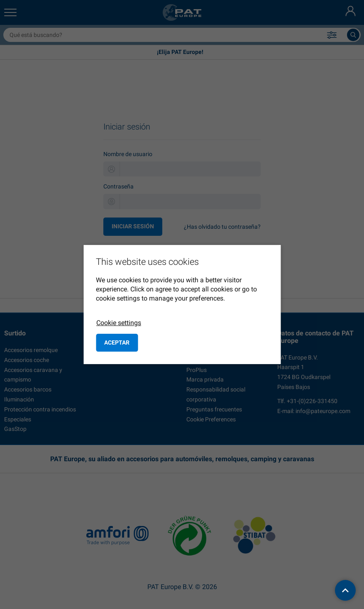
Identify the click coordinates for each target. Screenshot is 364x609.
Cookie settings (119, 323)
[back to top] (345, 590)
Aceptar (117, 342)
